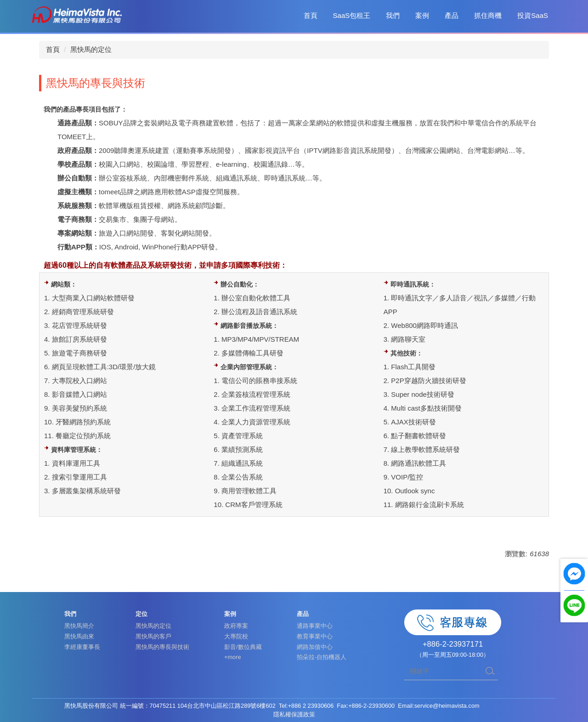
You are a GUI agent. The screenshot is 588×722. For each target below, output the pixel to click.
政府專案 (236, 626)
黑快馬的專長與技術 (162, 647)
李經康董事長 (82, 647)
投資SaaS (533, 15)
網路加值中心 (315, 647)
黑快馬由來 (79, 636)
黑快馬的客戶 (153, 636)
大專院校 (236, 636)
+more (233, 657)
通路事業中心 (315, 626)
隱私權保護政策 (294, 714)
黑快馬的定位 (91, 49)
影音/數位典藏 (243, 647)
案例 (422, 15)
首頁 (311, 15)
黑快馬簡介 (79, 626)
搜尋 (490, 671)
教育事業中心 (315, 636)
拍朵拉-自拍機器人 (322, 657)
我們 (393, 15)
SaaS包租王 (352, 15)
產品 (452, 15)
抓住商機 (488, 15)
